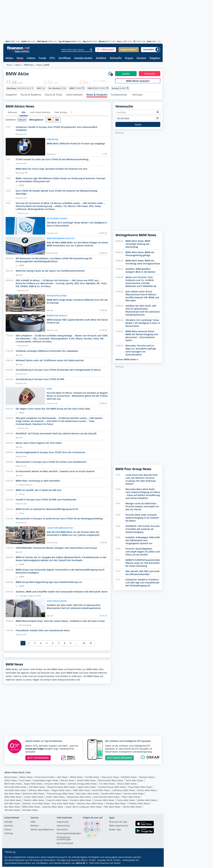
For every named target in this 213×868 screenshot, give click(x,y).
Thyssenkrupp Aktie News (60, 795)
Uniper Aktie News (34, 798)
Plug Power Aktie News (140, 788)
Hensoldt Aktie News (15, 792)
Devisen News (146, 778)
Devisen (141, 58)
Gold (149, 41)
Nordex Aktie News (111, 795)
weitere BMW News (127, 361)
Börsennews (11, 778)
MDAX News (76, 778)
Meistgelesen (36, 121)
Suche (138, 126)
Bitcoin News (68, 782)
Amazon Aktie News (55, 785)
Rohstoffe (116, 58)
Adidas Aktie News (147, 802)
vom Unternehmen (40, 114)
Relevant (13, 114)
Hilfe (33, 823)
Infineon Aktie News (39, 792)
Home (9, 65)
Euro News (25, 782)
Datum (22, 121)
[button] (106, 50)
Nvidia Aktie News (86, 782)
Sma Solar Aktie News (63, 805)
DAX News (62, 778)
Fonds (42, 58)
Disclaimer (62, 831)
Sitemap (9, 835)
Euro (119, 41)
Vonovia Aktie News (134, 795)
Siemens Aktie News (81, 802)
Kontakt (8, 823)
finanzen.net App (118, 823)
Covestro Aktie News (57, 802)
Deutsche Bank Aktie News (61, 788)
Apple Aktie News (87, 788)
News (20, 58)
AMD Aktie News (13, 798)
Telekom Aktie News (139, 805)
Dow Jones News (110, 778)
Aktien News (26, 778)
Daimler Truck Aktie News (36, 805)
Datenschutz (63, 827)
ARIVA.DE (81, 864)
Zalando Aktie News (53, 808)
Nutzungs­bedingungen (69, 835)
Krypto (129, 58)
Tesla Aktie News (134, 782)
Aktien (9, 58)
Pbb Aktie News (112, 808)
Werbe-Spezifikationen (42, 831)
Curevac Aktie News (104, 802)
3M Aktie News (12, 811)
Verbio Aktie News (132, 808)
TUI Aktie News (107, 785)
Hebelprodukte (83, 58)
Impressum (63, 823)
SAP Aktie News (37, 788)
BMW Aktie (29, 65)
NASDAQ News (129, 778)
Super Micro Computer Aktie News (84, 808)
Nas (85, 41)
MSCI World (42, 41)
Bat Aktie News (12, 808)
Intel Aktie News (13, 802)
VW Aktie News (30, 811)
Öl (134, 41)
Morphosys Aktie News (79, 798)
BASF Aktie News (13, 785)
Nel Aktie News (12, 805)
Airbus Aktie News (147, 792)
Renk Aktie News (101, 792)
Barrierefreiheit (65, 845)
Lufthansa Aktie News (124, 792)
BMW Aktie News (31, 808)
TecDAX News (92, 778)
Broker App (115, 831)
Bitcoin (102, 41)
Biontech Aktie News (34, 795)
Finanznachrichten (45, 778)
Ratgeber (155, 58)
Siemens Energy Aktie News (82, 785)
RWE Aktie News (82, 792)
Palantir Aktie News (34, 802)
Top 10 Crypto (64, 41)
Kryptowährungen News (46, 782)
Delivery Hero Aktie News (90, 805)
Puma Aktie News (126, 802)
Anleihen (101, 58)
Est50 (24, 41)
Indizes (31, 58)
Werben (35, 827)
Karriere (9, 827)
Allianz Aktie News (127, 785)
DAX (7, 41)
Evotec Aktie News (55, 798)
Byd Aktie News (12, 795)
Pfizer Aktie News (131, 798)
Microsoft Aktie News (15, 788)
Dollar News (11, 782)
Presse (8, 831)
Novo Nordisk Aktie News (106, 798)
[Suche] (91, 50)
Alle (24, 114)
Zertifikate (65, 58)
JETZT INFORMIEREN (38, 759)
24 (84, 644)
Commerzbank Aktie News (112, 788)
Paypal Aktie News (61, 792)
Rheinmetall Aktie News (111, 782)
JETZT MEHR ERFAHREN (119, 759)
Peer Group (61, 114)
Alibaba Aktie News (116, 805)
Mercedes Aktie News (88, 795)
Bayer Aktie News (33, 785)
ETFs (52, 58)
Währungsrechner (119, 827)
